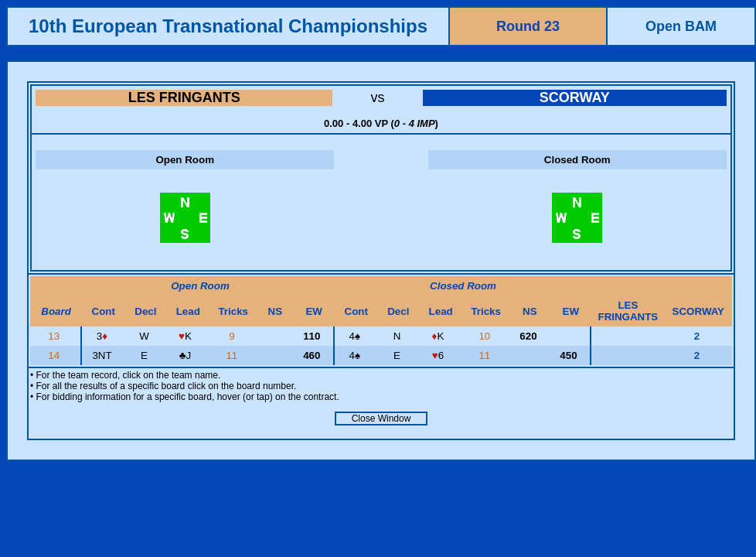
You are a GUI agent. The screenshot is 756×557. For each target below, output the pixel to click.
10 (486, 336)
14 (55, 355)
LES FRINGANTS (184, 97)
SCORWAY (575, 97)
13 (55, 336)
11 (233, 355)
